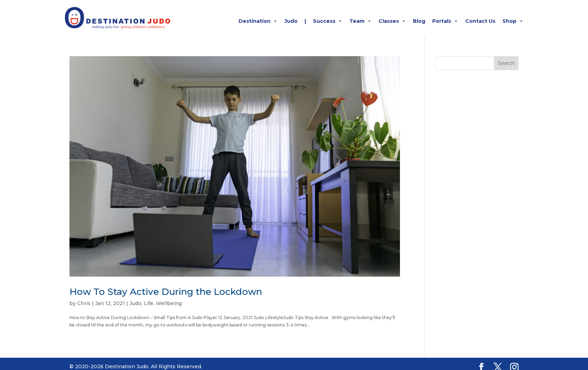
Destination (258, 21)
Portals (445, 21)
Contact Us (480, 21)
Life (149, 303)
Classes (392, 21)
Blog (419, 21)
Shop (513, 21)
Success (328, 21)
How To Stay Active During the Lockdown (166, 292)
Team (360, 21)
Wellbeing (169, 303)
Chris (84, 303)
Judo (291, 21)
